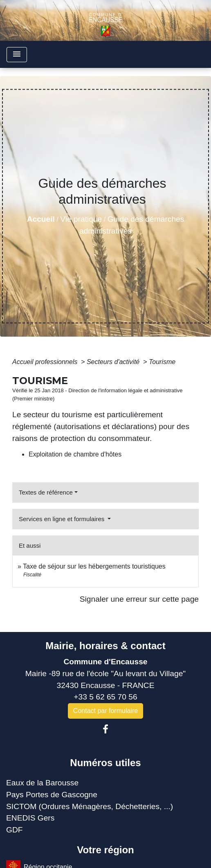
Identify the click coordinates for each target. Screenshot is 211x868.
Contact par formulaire (105, 711)
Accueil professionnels (46, 362)
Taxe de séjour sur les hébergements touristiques (94, 566)
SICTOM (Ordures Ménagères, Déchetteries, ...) (90, 806)
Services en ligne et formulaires (62, 519)
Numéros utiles (105, 763)
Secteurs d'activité (114, 362)
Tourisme (162, 362)
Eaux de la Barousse (42, 783)
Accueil (41, 219)
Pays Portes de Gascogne (52, 795)
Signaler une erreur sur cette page (139, 599)
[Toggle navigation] (17, 55)
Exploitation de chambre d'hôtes (75, 454)
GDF (15, 830)
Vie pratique (81, 219)
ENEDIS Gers (30, 818)
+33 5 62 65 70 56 (105, 697)
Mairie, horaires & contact (105, 646)
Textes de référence (46, 492)
